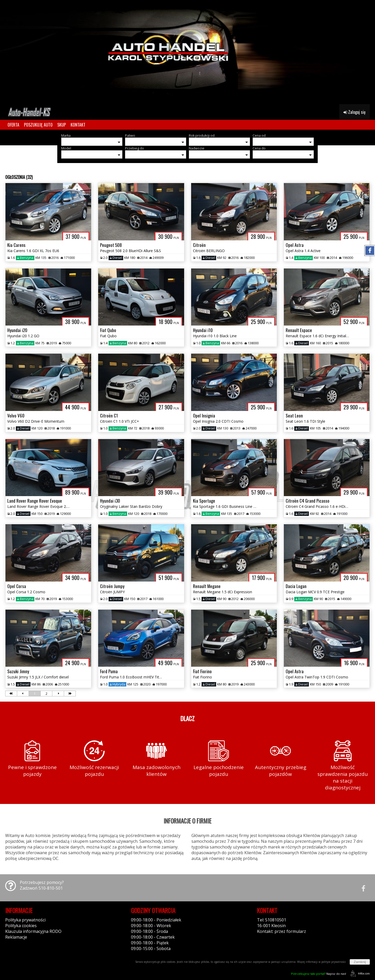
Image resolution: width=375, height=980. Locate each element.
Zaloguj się (355, 112)
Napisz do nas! (319, 974)
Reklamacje (16, 937)
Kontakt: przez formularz (282, 931)
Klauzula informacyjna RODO (33, 931)
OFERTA (13, 125)
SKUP (62, 125)
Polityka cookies (21, 926)
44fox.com (359, 974)
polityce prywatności (334, 962)
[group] (187, 52)
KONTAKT (78, 125)
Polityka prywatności (25, 920)
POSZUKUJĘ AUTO (38, 125)
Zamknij (360, 962)
